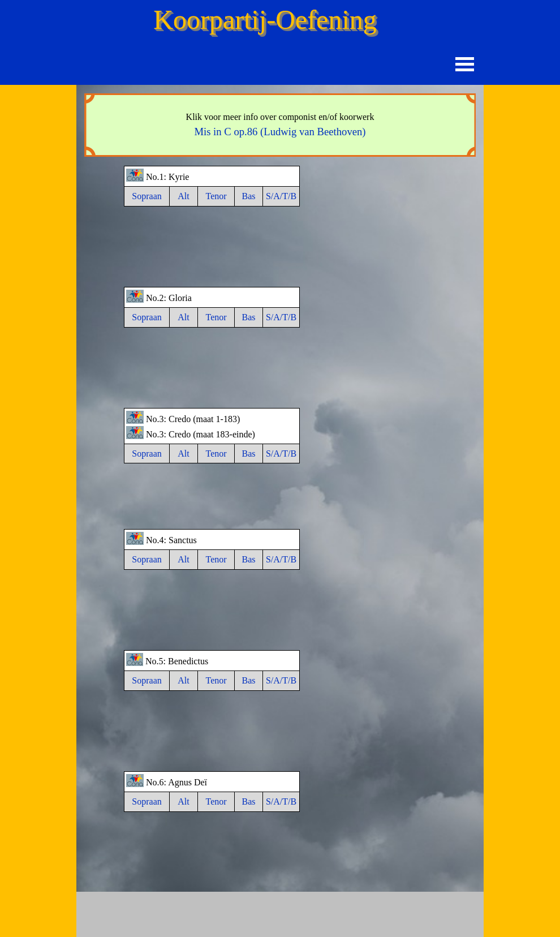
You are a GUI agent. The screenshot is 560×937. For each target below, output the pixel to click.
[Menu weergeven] (465, 64)
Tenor (216, 196)
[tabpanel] (280, 125)
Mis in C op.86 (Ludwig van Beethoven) (280, 132)
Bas (249, 196)
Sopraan (147, 196)
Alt (183, 196)
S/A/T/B (281, 196)
